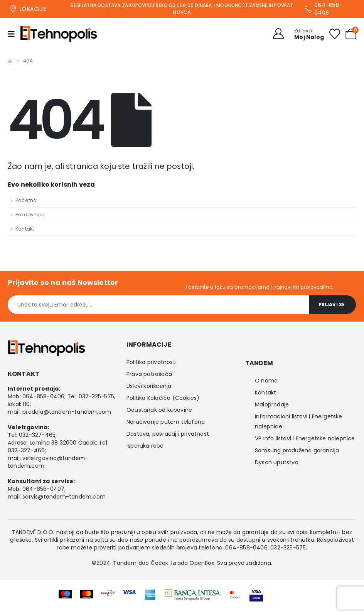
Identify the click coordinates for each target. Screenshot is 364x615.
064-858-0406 (43, 396)
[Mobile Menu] (14, 34)
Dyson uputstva (277, 462)
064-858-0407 (43, 489)
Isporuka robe (145, 446)
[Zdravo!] (296, 34)
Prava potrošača (149, 374)
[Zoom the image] (193, 594)
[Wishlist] (335, 34)
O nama (266, 381)
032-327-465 (37, 435)
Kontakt (25, 229)
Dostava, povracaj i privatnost (168, 434)
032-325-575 (96, 396)
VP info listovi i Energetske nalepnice (305, 438)
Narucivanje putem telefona (166, 422)
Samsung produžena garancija (297, 450)
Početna (26, 200)
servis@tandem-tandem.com (64, 497)
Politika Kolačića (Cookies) (163, 398)
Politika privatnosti (152, 362)
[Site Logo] (59, 34)
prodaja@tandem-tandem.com (67, 412)
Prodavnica (30, 215)
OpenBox (202, 563)
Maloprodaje (272, 404)
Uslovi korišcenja (149, 386)
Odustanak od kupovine (159, 410)
